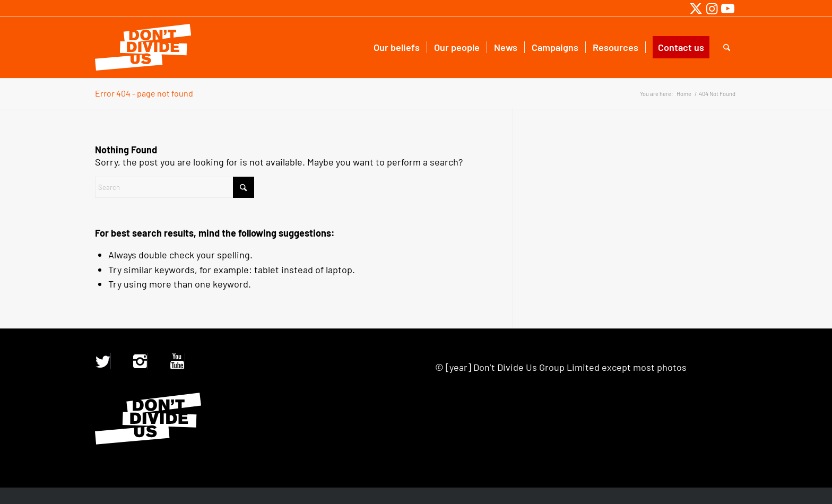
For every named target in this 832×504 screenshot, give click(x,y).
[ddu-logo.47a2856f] (143, 47)
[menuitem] (397, 47)
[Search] (727, 47)
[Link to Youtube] (728, 8)
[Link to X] (696, 8)
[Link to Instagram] (712, 8)
